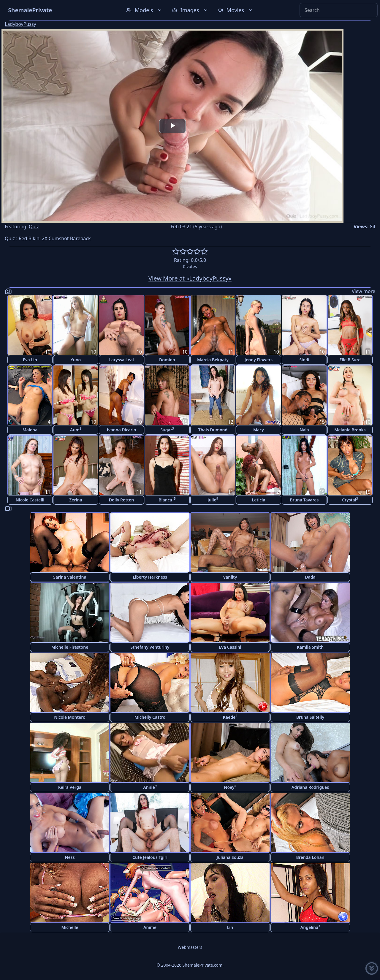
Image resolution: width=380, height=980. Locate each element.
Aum (76, 429)
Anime (150, 927)
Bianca (167, 500)
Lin (230, 927)
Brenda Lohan (310, 857)
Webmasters (190, 947)
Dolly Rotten (121, 500)
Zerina (76, 500)
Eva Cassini (230, 647)
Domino (167, 360)
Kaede (230, 717)
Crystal (350, 500)
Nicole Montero (70, 717)
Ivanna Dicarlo (122, 430)
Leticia (259, 500)
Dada (310, 577)
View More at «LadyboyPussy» (190, 278)
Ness (70, 857)
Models (145, 10)
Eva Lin (30, 360)
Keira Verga (70, 787)
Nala (304, 430)
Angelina (310, 927)
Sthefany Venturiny (150, 647)
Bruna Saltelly (310, 717)
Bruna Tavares (304, 500)
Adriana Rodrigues (310, 787)
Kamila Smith (310, 647)
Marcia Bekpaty (213, 360)
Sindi (304, 360)
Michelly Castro (150, 717)
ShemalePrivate (30, 10)
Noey (230, 787)
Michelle (70, 927)
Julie (213, 500)
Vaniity (230, 577)
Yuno (76, 360)
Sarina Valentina (70, 577)
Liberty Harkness (150, 577)
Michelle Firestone (70, 647)
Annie (150, 787)
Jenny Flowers (259, 360)
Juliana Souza (230, 857)
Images (190, 10)
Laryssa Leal (121, 360)
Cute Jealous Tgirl (150, 857)
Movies (236, 10)
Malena (30, 430)
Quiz (34, 227)
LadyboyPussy (20, 24)
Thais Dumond (213, 430)
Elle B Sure (350, 360)
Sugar (167, 429)
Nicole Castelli (30, 500)
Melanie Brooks (350, 430)
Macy (259, 430)
